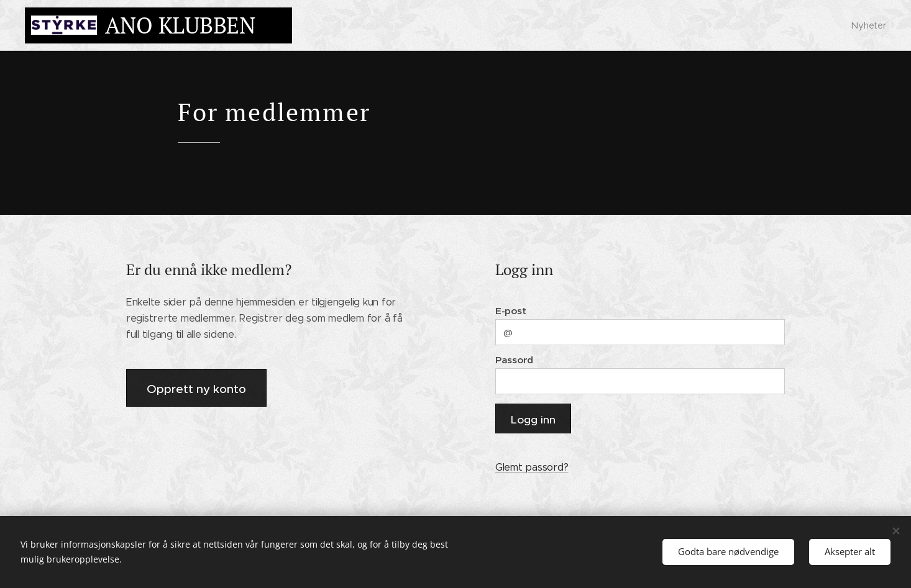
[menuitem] (867, 25)
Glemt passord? (532, 467)
